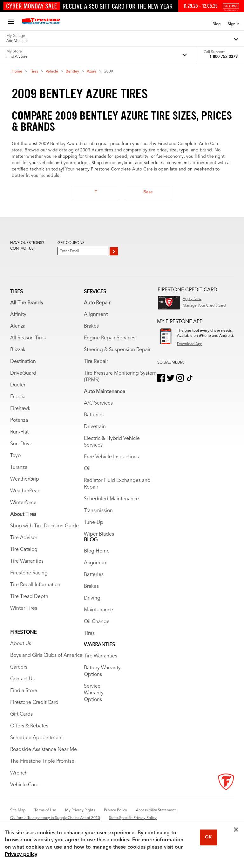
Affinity (18, 315)
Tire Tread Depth (29, 597)
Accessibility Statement (156, 810)
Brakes (91, 326)
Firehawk (20, 409)
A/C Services (98, 403)
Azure (92, 72)
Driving (92, 598)
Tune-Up (94, 523)
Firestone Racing (29, 573)
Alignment (96, 315)
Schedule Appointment (37, 738)
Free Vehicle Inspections (111, 457)
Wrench (19, 773)
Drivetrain (95, 427)
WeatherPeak (25, 491)
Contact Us (22, 679)
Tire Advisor (24, 538)
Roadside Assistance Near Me (44, 750)
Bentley (72, 72)
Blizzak (18, 350)
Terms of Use (45, 810)
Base (148, 192)
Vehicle (52, 72)
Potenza (19, 420)
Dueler (18, 385)
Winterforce (23, 503)
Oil (87, 469)
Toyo (15, 456)
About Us (21, 644)
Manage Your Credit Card (204, 306)
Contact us (22, 249)
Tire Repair (96, 362)
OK (208, 837)
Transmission (98, 511)
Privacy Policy (115, 810)
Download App (190, 344)
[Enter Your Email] (83, 251)
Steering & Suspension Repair (117, 350)
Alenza (18, 326)
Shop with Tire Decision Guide (44, 526)
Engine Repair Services (110, 338)
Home (17, 72)
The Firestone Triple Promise (42, 761)
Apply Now (192, 299)
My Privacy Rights (80, 810)
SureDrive (21, 444)
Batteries (94, 415)
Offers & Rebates (29, 726)
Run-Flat (19, 432)
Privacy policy (21, 855)
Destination (23, 362)
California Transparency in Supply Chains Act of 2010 (55, 818)
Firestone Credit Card (34, 703)
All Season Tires (28, 338)
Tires (34, 72)
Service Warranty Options (94, 693)
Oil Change (97, 622)
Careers (19, 667)
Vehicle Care (24, 785)
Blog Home (97, 551)
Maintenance (98, 610)
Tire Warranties (27, 561)
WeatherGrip (25, 479)
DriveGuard (23, 373)
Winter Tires (24, 608)
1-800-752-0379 (224, 57)
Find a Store (24, 691)
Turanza (19, 468)
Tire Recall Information (35, 585)
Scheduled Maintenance (111, 499)
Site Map (18, 810)
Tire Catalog (24, 550)
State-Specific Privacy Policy (133, 818)
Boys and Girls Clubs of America (46, 656)
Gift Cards (21, 714)
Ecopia (18, 397)
